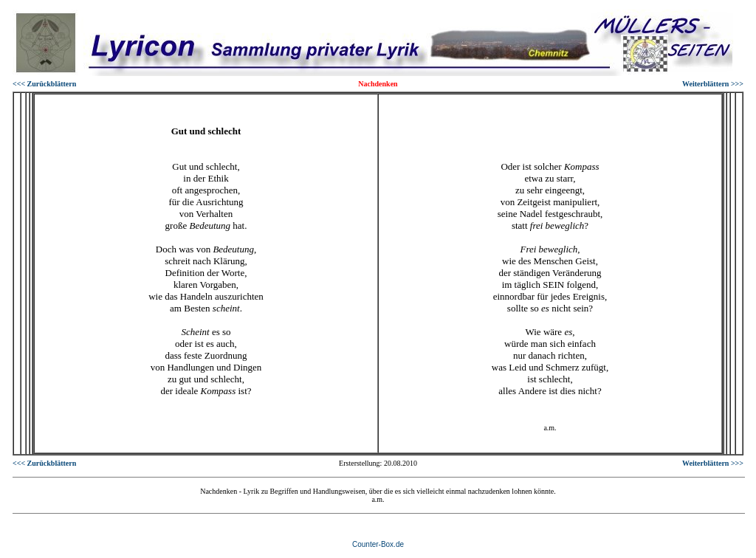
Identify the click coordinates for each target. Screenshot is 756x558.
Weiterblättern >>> (713, 84)
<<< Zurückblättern (44, 84)
